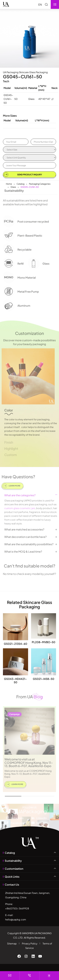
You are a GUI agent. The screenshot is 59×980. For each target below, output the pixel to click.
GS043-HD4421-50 (15, 680)
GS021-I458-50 (44, 679)
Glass (13, 187)
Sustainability (13, 861)
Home (9, 184)
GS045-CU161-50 (30, 187)
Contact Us (12, 885)
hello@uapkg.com (16, 919)
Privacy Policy (30, 943)
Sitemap (12, 943)
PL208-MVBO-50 (44, 642)
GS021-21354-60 (16, 644)
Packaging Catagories (40, 184)
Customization (14, 869)
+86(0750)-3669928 (17, 908)
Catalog (20, 184)
